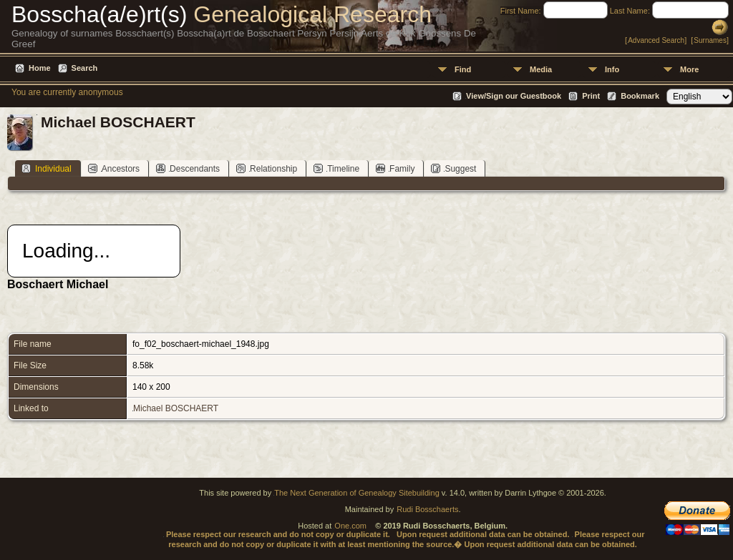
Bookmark (640, 96)
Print (591, 96)
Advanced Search (656, 40)
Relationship (267, 168)
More (689, 69)
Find (463, 69)
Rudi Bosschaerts (427, 509)
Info (612, 69)
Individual (47, 168)
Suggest (453, 168)
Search (85, 68)
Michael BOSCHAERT (176, 408)
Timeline (336, 168)
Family (395, 168)
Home (40, 68)
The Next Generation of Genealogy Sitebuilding (357, 493)
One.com (350, 526)
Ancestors (114, 168)
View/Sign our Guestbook (514, 96)
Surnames (710, 40)
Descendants (188, 168)
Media (541, 69)
